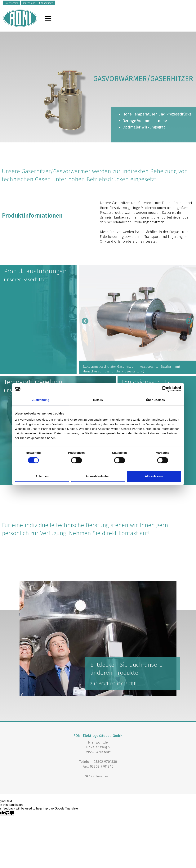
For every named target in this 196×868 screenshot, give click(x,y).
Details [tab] (98, 400)
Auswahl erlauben (98, 476)
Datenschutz (12, 3)
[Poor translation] (9, 813)
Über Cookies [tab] (155, 400)
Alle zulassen (154, 476)
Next (187, 319)
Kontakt (128, 533)
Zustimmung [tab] (41, 400)
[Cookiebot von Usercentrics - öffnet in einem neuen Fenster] (165, 389)
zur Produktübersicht (113, 684)
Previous (83, 319)
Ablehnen (42, 476)
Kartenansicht (101, 776)
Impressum (29, 3)
